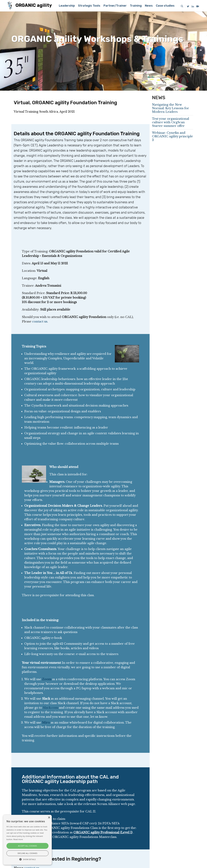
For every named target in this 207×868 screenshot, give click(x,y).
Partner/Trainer (115, 6)
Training (136, 6)
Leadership (67, 6)
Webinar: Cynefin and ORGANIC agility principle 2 (172, 136)
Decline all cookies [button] (27, 853)
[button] (27, 859)
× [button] (49, 818)
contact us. (40, 322)
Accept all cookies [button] (28, 846)
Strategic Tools (89, 6)
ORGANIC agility (30, 6)
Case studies (165, 6)
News (149, 6)
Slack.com (50, 708)
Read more (18, 839)
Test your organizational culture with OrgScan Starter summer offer (171, 122)
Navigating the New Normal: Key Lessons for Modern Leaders (171, 108)
